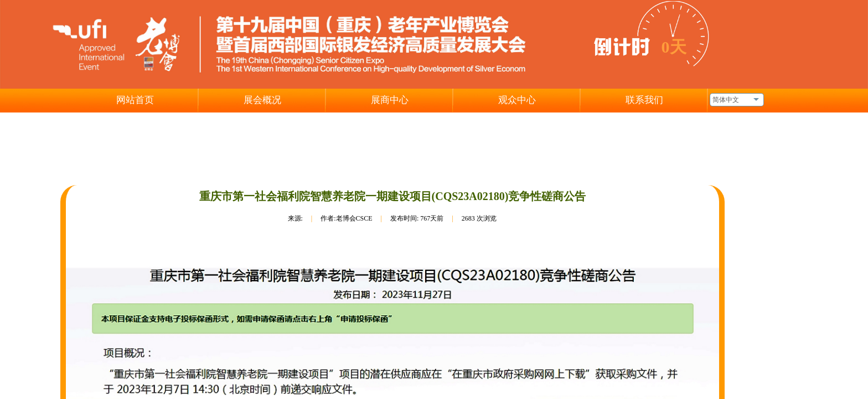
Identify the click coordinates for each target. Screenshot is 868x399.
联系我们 (644, 100)
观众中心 (517, 100)
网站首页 (135, 100)
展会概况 (262, 100)
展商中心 (390, 100)
